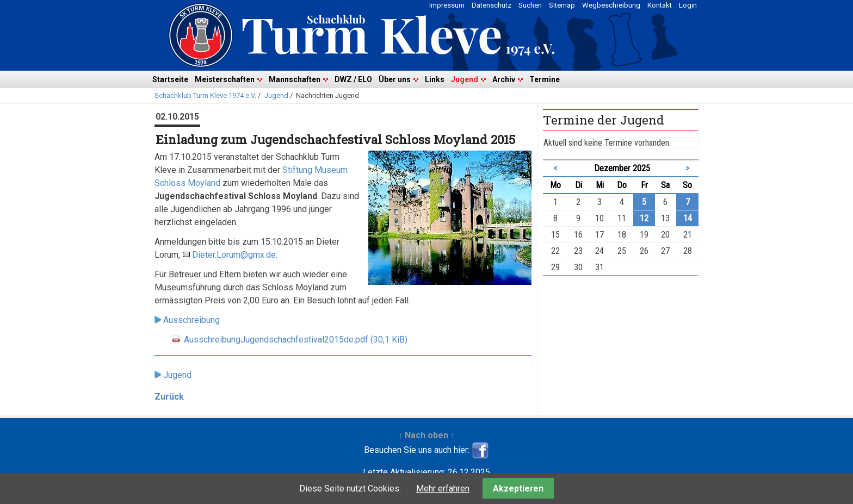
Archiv (504, 79)
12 (644, 218)
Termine (545, 79)
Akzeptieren (518, 489)
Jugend (465, 79)
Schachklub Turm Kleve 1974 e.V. (205, 95)
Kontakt (660, 5)
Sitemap (562, 5)
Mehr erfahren (443, 489)
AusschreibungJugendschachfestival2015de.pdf (296, 340)
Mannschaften (295, 79)
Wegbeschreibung (611, 5)
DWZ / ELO (353, 79)
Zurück (169, 397)
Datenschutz (492, 5)
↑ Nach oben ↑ (426, 435)
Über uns (395, 79)
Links (435, 79)
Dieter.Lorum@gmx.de (234, 255)
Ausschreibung (191, 320)
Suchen (530, 5)
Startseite (170, 79)
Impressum (447, 5)
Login (688, 5)
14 (688, 218)
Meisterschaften (225, 79)
